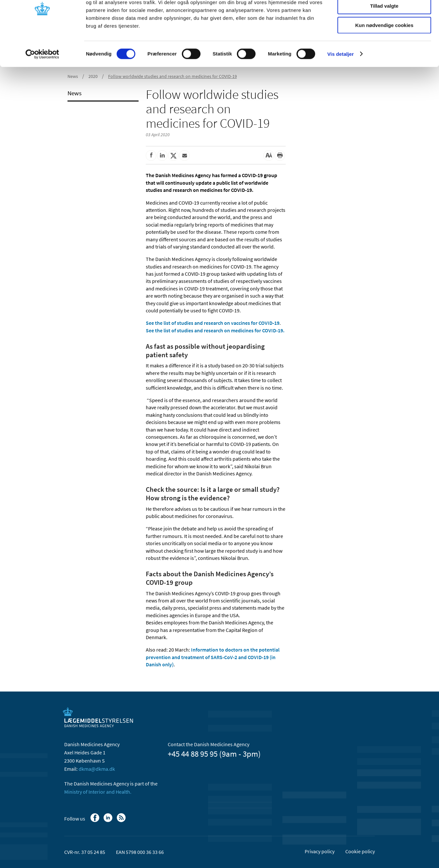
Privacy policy (320, 851)
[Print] (280, 156)
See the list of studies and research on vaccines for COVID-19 (213, 323)
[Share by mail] (184, 156)
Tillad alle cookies (384, 16)
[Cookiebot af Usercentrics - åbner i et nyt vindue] (42, 83)
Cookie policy (360, 851)
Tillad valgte (384, 36)
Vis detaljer (341, 83)
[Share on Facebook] (151, 156)
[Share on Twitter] (173, 156)
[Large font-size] (269, 156)
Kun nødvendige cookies (384, 55)
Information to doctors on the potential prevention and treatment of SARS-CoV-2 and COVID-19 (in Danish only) (213, 657)
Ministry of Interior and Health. (98, 792)
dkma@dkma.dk (97, 769)
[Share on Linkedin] (162, 156)
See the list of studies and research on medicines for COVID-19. (215, 330)
